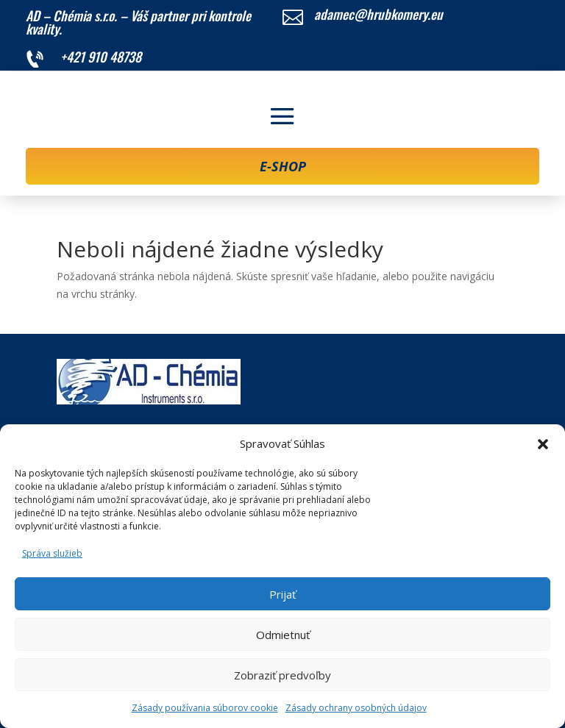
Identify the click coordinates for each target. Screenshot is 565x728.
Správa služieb (52, 553)
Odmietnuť (283, 635)
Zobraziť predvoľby (282, 675)
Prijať (282, 594)
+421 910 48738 (101, 57)
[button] (543, 444)
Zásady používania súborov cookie (205, 708)
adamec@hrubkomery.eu (379, 14)
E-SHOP (283, 166)
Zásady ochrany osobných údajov (356, 708)
